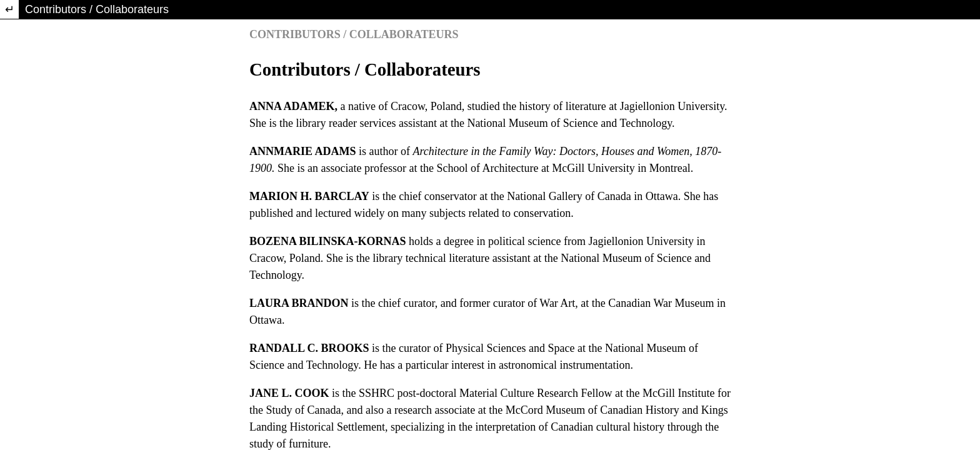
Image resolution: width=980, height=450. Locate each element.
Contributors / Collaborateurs (97, 9)
